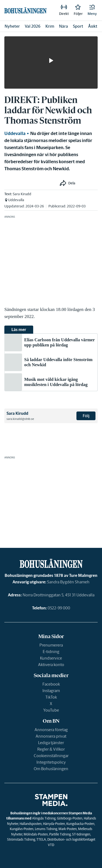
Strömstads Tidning (21, 839)
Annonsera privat (51, 736)
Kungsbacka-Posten (80, 824)
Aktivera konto (51, 665)
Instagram (51, 691)
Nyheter (12, 26)
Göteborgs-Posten (70, 818)
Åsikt (93, 26)
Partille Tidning (60, 834)
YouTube (51, 710)
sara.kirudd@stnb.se (20, 419)
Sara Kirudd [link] (22, 194)
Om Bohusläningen (51, 769)
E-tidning (51, 652)
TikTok (51, 697)
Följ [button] (86, 416)
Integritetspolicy (51, 762)
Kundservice (51, 658)
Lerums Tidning (46, 829)
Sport (78, 26)
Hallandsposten (31, 824)
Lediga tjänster (51, 743)
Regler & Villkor (51, 749)
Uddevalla (15, 133)
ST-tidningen (81, 834)
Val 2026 (33, 26)
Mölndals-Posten (36, 834)
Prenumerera (51, 645)
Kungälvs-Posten (22, 829)
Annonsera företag (51, 730)
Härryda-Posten (54, 824)
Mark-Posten (68, 829)
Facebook (51, 684)
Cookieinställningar (51, 756)
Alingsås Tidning (44, 818)
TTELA (41, 839)
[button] (92, 10)
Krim (50, 26)
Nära (64, 26)
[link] (64, 10)
